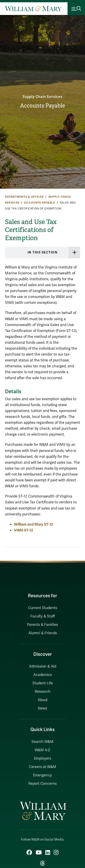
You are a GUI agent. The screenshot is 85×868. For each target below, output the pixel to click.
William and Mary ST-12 (34, 524)
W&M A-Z (42, 750)
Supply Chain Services (42, 97)
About (43, 700)
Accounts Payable (42, 106)
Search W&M (42, 742)
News (42, 708)
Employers (43, 758)
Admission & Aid (43, 666)
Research (43, 692)
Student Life (43, 683)
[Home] (33, 9)
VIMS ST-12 (24, 530)
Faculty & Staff (43, 616)
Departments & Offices (24, 197)
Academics (43, 675)
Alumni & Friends (43, 633)
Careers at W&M (42, 767)
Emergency (42, 775)
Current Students (43, 608)
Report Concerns (42, 784)
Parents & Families (42, 625)
